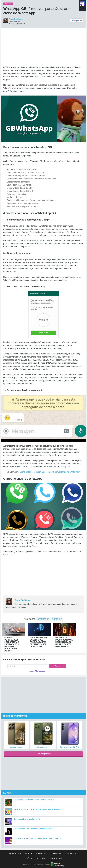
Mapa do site (56, 858)
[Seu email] (28, 666)
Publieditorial (43, 854)
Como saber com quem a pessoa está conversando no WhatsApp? (50, 472)
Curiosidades (71, 854)
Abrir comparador (43, 754)
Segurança (43, 619)
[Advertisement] (43, 47)
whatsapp (57, 619)
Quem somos (15, 854)
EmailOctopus (41, 671)
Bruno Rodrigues (16, 19)
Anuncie (29, 854)
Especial (57, 854)
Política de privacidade (36, 858)
